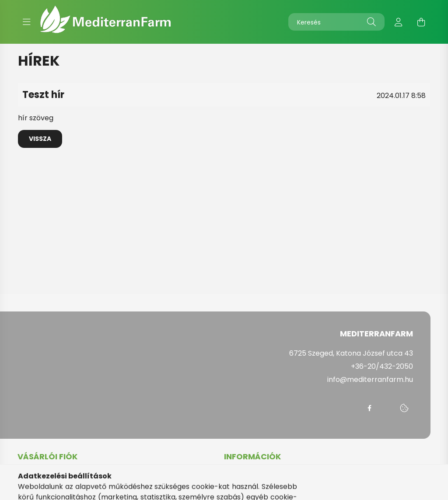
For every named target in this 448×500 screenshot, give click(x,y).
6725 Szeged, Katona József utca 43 (351, 353)
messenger (387, 408)
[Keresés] (336, 22)
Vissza (40, 139)
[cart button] (421, 22)
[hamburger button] (27, 22)
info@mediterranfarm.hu (370, 379)
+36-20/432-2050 (382, 366)
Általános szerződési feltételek (277, 477)
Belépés (31, 477)
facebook (369, 408)
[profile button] (399, 22)
